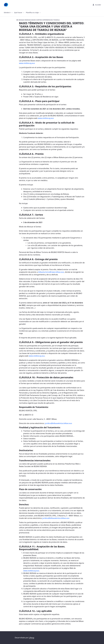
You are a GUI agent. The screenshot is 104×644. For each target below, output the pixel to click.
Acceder (97, 5)
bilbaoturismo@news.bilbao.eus (51, 272)
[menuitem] (8, 13)
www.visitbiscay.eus (27, 63)
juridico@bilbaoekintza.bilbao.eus (58, 423)
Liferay (31, 638)
